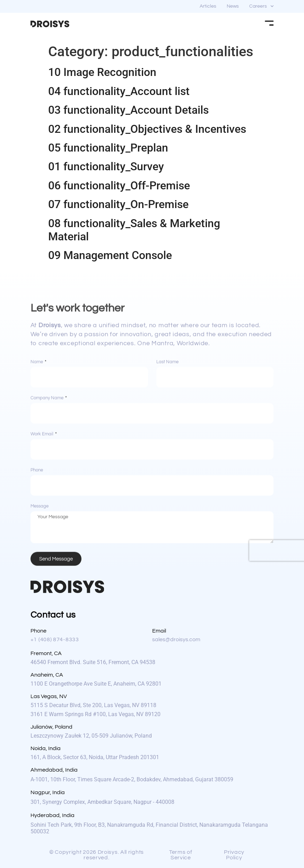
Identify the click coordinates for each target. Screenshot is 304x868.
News (233, 6)
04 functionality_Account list (119, 91)
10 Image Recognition (102, 72)
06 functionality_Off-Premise (119, 186)
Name (37, 477)
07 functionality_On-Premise (118, 204)
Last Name (167, 477)
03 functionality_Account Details (128, 110)
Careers (262, 6)
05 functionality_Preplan (108, 148)
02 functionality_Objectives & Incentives (147, 129)
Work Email (42, 549)
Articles (208, 6)
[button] (99, 855)
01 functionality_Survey (106, 166)
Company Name (47, 513)
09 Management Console (110, 255)
